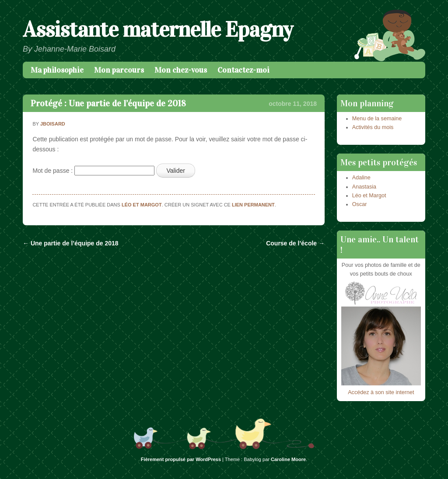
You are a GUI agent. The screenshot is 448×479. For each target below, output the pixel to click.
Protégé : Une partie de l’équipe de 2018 (108, 103)
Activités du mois (373, 127)
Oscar (360, 204)
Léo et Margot (142, 205)
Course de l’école (295, 243)
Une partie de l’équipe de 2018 (71, 243)
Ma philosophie (57, 70)
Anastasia (364, 187)
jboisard (53, 124)
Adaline (361, 178)
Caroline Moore (288, 459)
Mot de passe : (93, 171)
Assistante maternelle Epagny (158, 30)
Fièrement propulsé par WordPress (181, 459)
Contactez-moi (243, 70)
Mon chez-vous (181, 70)
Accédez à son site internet (381, 392)
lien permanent (253, 205)
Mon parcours (119, 70)
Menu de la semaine (377, 119)
